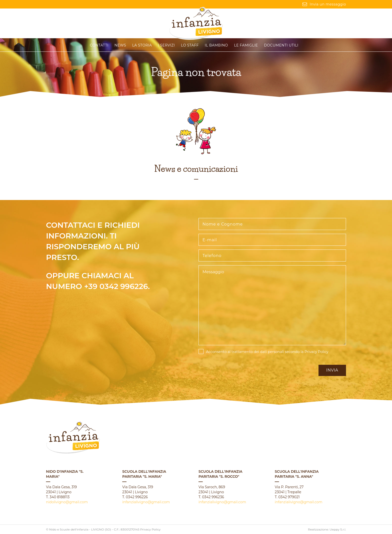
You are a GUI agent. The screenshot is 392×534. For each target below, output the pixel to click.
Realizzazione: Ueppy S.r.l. (327, 529)
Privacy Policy (316, 352)
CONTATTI (99, 45)
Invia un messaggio (324, 4)
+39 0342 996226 (116, 286)
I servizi (166, 45)
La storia (142, 45)
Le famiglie (246, 45)
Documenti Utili (281, 45)
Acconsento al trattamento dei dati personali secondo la (267, 352)
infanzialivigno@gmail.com (146, 502)
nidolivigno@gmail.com (67, 502)
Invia (332, 370)
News (120, 45)
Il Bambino (216, 45)
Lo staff (190, 45)
